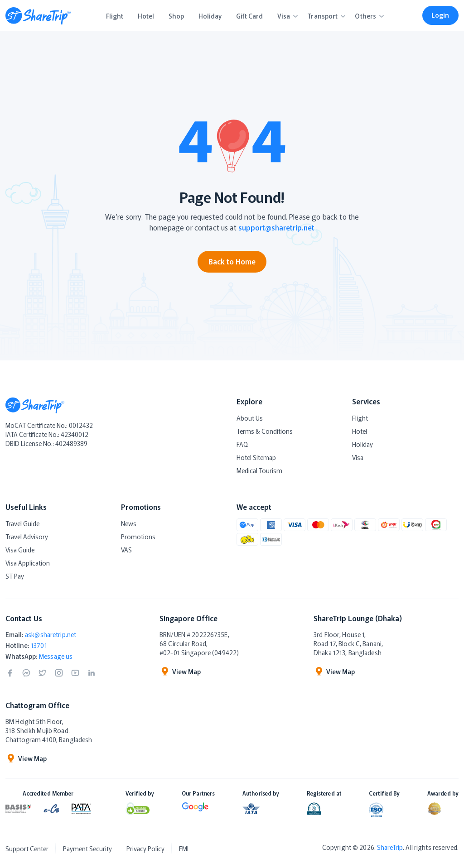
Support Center (27, 849)
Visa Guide (20, 550)
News (129, 523)
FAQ (242, 444)
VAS (126, 550)
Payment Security (87, 849)
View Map (180, 671)
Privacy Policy (145, 849)
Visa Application (28, 563)
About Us (250, 418)
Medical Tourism (259, 470)
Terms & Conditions (265, 431)
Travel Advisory (27, 537)
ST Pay (15, 576)
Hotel (360, 431)
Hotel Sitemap (256, 457)
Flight (360, 418)
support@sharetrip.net (276, 227)
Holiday (362, 444)
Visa (358, 457)
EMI (184, 849)
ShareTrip (390, 847)
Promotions (138, 537)
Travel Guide (22, 523)
